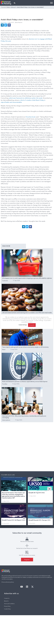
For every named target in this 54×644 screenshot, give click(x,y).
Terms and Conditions (9, 604)
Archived (4, 22)
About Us (6, 601)
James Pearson (18, 22)
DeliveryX (13, 7)
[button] (15, 3)
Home (8, 7)
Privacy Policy (7, 606)
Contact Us (7, 598)
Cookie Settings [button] (23, 325)
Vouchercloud (31, 117)
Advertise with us (11, 593)
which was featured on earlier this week (26, 98)
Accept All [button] (32, 325)
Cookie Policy (7, 609)
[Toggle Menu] (51, 3)
